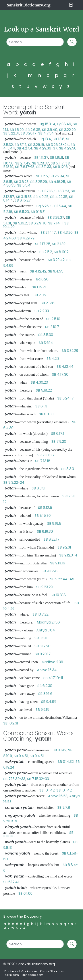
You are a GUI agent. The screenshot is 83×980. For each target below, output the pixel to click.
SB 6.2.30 (45, 686)
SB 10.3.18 (58, 595)
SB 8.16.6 (45, 694)
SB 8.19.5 (54, 524)
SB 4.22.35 (59, 197)
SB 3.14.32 (66, 762)
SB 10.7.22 (41, 614)
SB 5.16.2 (20, 223)
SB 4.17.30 (60, 374)
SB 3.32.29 (70, 351)
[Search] (35, 42)
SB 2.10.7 (52, 327)
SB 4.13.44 (65, 367)
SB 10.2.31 (11, 723)
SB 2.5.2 (46, 252)
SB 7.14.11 (55, 223)
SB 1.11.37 (41, 158)
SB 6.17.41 (11, 882)
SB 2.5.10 (53, 319)
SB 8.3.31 (39, 488)
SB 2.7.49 (23, 163)
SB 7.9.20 (59, 441)
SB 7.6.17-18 (25, 167)
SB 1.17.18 (46, 191)
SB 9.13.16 (58, 563)
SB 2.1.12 (40, 295)
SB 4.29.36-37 (46, 148)
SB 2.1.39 (59, 244)
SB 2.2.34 (57, 176)
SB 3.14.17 (48, 232)
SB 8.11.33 (44, 167)
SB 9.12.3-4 (68, 555)
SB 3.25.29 (39, 182)
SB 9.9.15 (42, 710)
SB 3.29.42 (56, 260)
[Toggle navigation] (71, 5)
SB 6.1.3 (41, 406)
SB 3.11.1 (20, 145)
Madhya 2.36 (52, 662)
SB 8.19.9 (60, 750)
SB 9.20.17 (43, 654)
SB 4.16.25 (57, 182)
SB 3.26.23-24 (57, 145)
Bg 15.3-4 (47, 124)
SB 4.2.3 (53, 359)
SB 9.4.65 (49, 702)
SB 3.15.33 (24, 197)
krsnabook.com (33, 975)
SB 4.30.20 (39, 382)
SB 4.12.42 (38, 271)
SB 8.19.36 (45, 531)
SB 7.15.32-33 (14, 779)
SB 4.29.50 (68, 148)
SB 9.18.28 (50, 571)
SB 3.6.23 (21, 182)
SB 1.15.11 (57, 158)
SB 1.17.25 (43, 244)
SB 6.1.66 (25, 893)
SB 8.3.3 (68, 469)
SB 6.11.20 (21, 212)
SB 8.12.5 (45, 508)
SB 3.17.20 (42, 646)
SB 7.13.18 (43, 461)
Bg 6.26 (42, 206)
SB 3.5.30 (46, 335)
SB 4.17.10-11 (53, 678)
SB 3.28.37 (41, 163)
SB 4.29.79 (26, 238)
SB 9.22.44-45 (62, 579)
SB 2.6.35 (33, 130)
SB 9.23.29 (44, 587)
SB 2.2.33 (42, 311)
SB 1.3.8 (59, 139)
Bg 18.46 (64, 124)
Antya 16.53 (58, 796)
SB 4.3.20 (65, 232)
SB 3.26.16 (36, 145)
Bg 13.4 (45, 139)
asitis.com (12, 975)
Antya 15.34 (47, 670)
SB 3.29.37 (56, 217)
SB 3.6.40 (50, 130)
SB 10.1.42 (47, 790)
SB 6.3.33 (46, 414)
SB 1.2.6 (42, 176)
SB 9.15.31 (38, 212)
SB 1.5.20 (17, 130)
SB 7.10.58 (46, 455)
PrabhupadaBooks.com (21, 971)
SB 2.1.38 (48, 303)
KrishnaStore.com (52, 971)
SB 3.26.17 (29, 133)
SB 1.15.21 (39, 287)
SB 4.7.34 (46, 133)
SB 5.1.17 (57, 163)
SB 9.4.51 (21, 756)
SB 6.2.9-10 (38, 223)
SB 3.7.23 (62, 191)
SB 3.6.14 (46, 343)
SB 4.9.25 (41, 197)
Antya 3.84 (46, 630)
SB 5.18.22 (44, 390)
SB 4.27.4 (25, 148)
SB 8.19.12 (61, 252)
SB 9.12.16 (60, 167)
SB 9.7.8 (64, 807)
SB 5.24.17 (66, 398)
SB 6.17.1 (58, 434)
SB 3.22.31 (11, 133)
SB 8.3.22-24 (14, 483)
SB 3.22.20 (67, 130)
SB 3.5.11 (41, 638)
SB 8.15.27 (23, 200)
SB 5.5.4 (24, 185)
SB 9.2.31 (64, 547)
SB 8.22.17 (52, 539)
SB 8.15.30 (43, 516)
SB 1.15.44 (58, 206)
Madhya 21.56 (48, 622)
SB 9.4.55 (56, 271)
